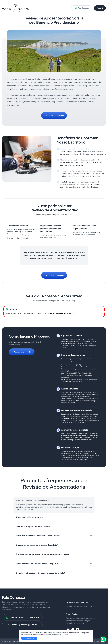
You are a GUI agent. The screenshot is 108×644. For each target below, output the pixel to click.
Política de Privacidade (62, 635)
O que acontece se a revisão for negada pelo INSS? (54, 564)
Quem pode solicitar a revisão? (54, 517)
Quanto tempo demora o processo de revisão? (54, 545)
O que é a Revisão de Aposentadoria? (54, 501)
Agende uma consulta (54, 115)
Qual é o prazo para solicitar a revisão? (54, 526)
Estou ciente (29, 638)
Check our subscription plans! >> (61, 313)
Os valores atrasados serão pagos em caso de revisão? (54, 573)
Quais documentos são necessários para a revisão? (54, 536)
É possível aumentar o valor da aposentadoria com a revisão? (54, 554)
